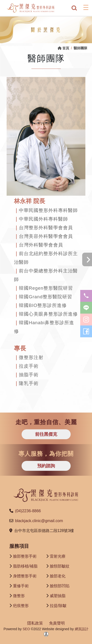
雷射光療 (58, 556)
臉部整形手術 (25, 556)
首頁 (63, 48)
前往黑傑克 (46, 434)
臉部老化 (58, 576)
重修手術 (21, 586)
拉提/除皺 (58, 606)
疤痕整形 (21, 606)
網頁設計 (82, 629)
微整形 (19, 596)
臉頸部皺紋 (60, 566)
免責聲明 (57, 623)
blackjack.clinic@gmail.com (39, 521)
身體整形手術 (25, 576)
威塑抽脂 (58, 596)
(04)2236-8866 (28, 511)
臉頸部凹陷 (60, 586)
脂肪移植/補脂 (25, 566)
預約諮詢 (46, 466)
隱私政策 (35, 623)
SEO (26, 629)
